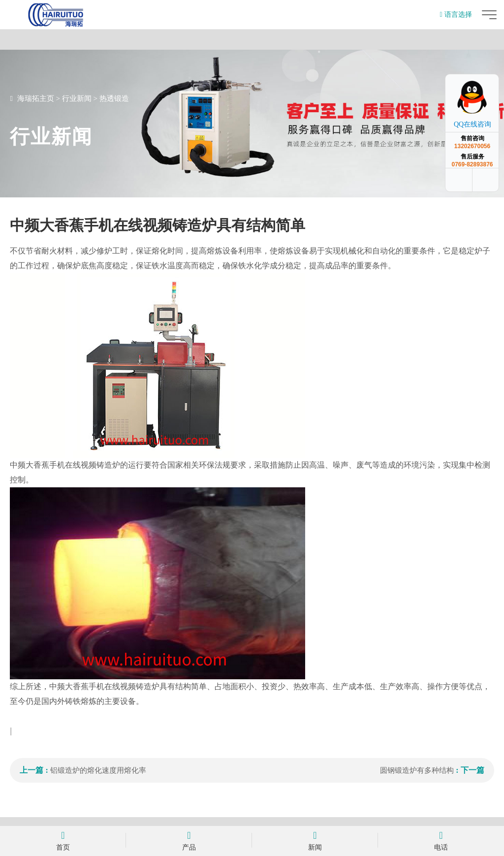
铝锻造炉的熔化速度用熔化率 (98, 770)
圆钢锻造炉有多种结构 (417, 770)
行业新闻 (77, 98)
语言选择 (456, 15)
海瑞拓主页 (36, 98)
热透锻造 (114, 98)
